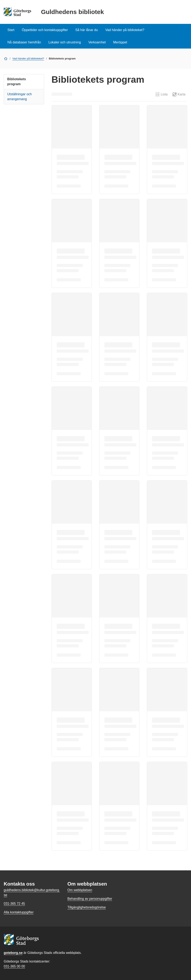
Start (11, 30)
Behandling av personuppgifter (90, 899)
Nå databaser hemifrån (24, 42)
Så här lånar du (87, 30)
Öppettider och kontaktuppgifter (45, 30)
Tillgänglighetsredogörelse (87, 907)
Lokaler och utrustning (65, 42)
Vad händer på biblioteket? (125, 30)
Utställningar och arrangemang (19, 97)
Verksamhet (97, 42)
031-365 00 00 (14, 966)
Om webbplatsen (80, 890)
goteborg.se (13, 953)
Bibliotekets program (17, 82)
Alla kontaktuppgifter (19, 912)
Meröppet (120, 42)
